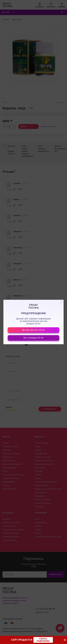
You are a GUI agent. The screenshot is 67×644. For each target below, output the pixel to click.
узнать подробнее (43, 640)
